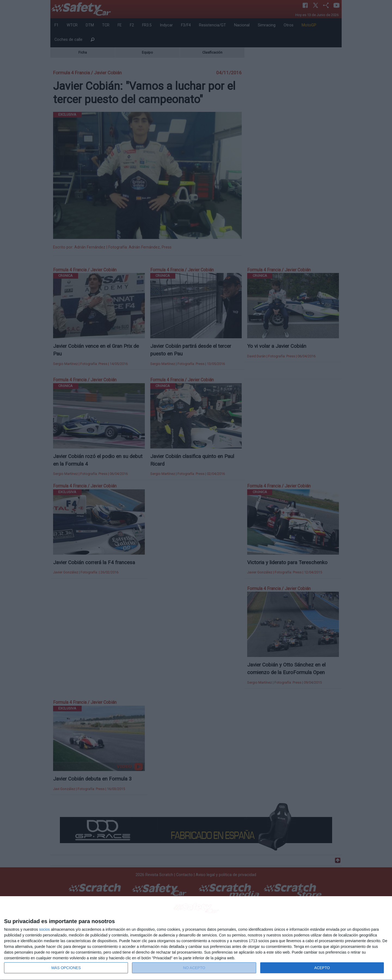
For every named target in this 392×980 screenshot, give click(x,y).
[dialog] (196, 938)
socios (44, 929)
